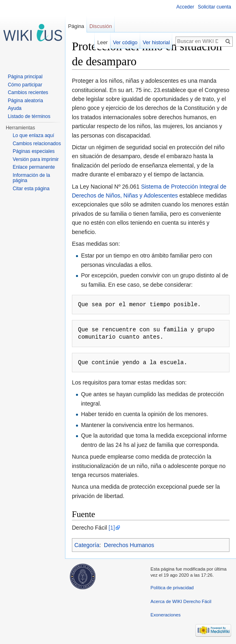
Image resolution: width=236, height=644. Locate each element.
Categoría (87, 545)
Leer (103, 42)
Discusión (101, 26)
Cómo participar (25, 85)
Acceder (185, 7)
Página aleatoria (25, 101)
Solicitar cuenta (214, 7)
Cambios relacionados (37, 144)
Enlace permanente (34, 167)
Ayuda (15, 108)
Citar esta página (31, 189)
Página (76, 26)
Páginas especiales (34, 151)
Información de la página (31, 178)
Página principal (25, 77)
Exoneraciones (166, 615)
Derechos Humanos (129, 545)
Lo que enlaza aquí (33, 135)
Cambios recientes (28, 92)
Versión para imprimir (36, 159)
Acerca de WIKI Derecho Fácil (181, 601)
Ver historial (156, 42)
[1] (112, 528)
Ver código (125, 42)
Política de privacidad (172, 588)
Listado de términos (29, 116)
